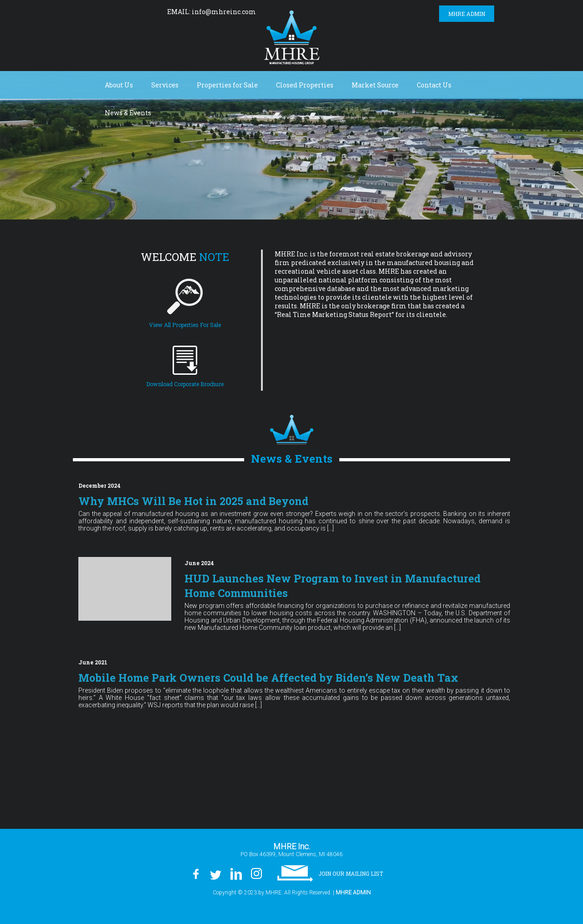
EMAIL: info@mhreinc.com (212, 12)
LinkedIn (127, 11)
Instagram (147, 11)
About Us (119, 85)
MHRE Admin (467, 14)
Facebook (87, 11)
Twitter (106, 11)
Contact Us (434, 85)
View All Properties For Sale (185, 325)
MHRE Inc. (292, 37)
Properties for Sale (227, 85)
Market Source (375, 85)
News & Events (128, 113)
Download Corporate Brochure (185, 384)
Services (165, 85)
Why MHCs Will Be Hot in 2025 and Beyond (197, 501)
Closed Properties (305, 85)
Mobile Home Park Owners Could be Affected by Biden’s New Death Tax (273, 678)
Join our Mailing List (351, 872)
